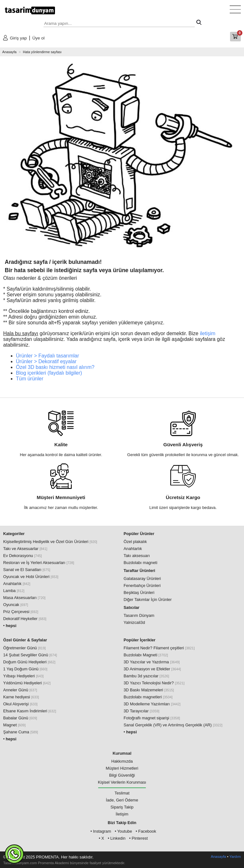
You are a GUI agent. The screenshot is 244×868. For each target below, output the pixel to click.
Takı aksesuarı (137, 556)
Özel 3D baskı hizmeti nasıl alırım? (55, 367)
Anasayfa (9, 52)
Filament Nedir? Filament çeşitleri (159, 648)
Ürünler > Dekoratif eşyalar (46, 361)
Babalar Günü (20, 718)
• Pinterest (138, 838)
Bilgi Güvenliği (122, 775)
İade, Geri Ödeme (122, 800)
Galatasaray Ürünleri (142, 579)
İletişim (122, 814)
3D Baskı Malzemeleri (149, 690)
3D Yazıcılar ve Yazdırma (152, 662)
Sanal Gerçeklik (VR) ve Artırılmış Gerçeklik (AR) (173, 725)
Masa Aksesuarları (24, 598)
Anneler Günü (20, 690)
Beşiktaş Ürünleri (139, 593)
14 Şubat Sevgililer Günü (30, 655)
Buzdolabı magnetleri (148, 697)
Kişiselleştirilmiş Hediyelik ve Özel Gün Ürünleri (50, 542)
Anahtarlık (17, 584)
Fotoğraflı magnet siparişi (152, 718)
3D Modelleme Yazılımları (152, 704)
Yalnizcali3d (134, 622)
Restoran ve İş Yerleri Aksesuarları (39, 563)
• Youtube (123, 831)
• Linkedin (117, 838)
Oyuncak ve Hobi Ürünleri (31, 577)
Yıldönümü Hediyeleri (27, 683)
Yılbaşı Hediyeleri (23, 676)
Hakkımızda (122, 761)
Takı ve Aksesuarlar (25, 549)
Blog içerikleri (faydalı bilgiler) (49, 373)
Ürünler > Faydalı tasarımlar (47, 356)
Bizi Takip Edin (122, 823)
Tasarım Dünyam (139, 615)
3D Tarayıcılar (142, 711)
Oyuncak (16, 605)
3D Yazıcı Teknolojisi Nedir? (154, 683)
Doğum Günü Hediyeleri (29, 662)
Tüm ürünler (30, 379)
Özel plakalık (135, 542)
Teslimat (122, 793)
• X (102, 838)
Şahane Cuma (21, 732)
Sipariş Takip (122, 807)
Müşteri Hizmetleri (122, 768)
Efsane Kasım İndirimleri (30, 711)
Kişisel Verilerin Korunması (122, 782)
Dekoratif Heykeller (25, 619)
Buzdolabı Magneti (146, 655)
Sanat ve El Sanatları (27, 570)
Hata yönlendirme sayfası (42, 52)
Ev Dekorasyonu (23, 556)
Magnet (14, 725)
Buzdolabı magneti (140, 563)
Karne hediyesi (21, 697)
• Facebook (146, 831)
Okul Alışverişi (20, 704)
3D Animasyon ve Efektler (152, 669)
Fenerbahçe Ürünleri (142, 586)
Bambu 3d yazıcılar (146, 676)
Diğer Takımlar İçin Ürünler (148, 600)
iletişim (208, 333)
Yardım (235, 857)
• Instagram (101, 831)
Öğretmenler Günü (24, 648)
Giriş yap (18, 38)
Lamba (14, 591)
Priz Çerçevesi (21, 612)
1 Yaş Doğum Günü (25, 669)
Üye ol (39, 38)
